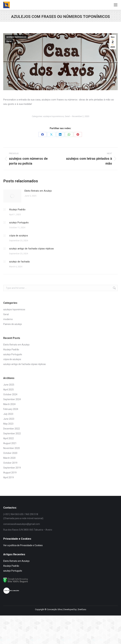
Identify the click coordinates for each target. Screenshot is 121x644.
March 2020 (9, 458)
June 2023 (9, 419)
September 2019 (12, 468)
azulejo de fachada (19, 262)
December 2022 (12, 429)
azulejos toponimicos (16, 37)
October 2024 (10, 394)
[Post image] (12, 196)
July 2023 (8, 414)
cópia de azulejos (19, 236)
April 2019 (9, 477)
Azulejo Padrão (17, 210)
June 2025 (9, 385)
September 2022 (12, 434)
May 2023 (8, 424)
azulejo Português (19, 223)
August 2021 (10, 443)
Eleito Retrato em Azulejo (38, 191)
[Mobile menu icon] (116, 5)
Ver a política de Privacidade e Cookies (23, 545)
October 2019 (10, 463)
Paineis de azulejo (13, 324)
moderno (8, 319)
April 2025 (9, 390)
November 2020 (12, 448)
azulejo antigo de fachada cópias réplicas (31, 249)
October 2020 (10, 453)
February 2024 (11, 409)
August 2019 (10, 473)
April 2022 (9, 438)
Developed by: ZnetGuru (75, 609)
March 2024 (9, 404)
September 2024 (12, 399)
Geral (9, 41)
